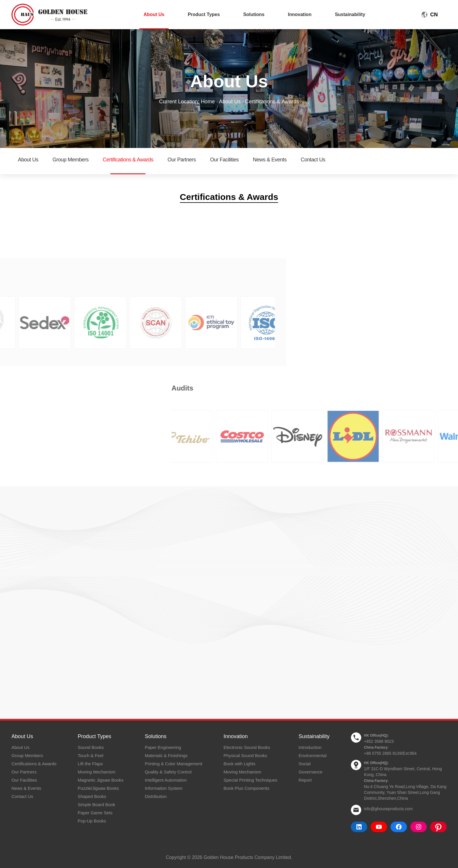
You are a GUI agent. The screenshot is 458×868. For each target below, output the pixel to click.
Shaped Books (92, 796)
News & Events (270, 160)
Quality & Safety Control (168, 772)
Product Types (204, 14)
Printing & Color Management (174, 764)
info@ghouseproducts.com (388, 809)
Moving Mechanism (97, 772)
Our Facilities (224, 160)
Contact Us (313, 160)
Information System (164, 788)
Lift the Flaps (90, 764)
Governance (310, 772)
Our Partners (182, 160)
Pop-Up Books (92, 821)
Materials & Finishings (166, 755)
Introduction (310, 747)
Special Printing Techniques (250, 780)
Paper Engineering (163, 747)
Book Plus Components (246, 788)
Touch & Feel (91, 755)
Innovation (300, 14)
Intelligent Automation (166, 780)
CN (434, 15)
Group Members (71, 160)
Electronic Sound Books (247, 747)
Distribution (156, 796)
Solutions (254, 14)
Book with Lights (239, 764)
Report (305, 780)
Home (208, 102)
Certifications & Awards (128, 160)
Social (305, 764)
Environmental (313, 755)
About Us (154, 14)
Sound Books (91, 747)
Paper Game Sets (95, 813)
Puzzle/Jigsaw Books (98, 788)
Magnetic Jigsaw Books (101, 780)
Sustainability (350, 14)
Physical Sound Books (245, 755)
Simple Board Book (96, 805)
